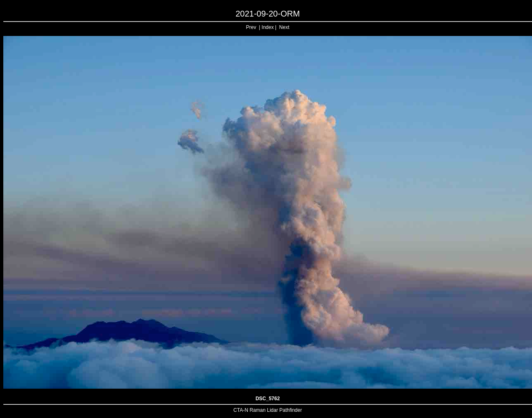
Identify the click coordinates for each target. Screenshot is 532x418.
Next (284, 27)
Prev (251, 27)
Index (267, 27)
